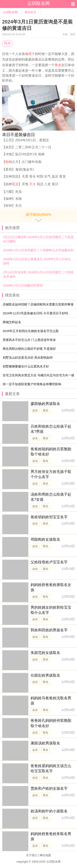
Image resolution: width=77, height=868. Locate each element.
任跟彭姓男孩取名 (45, 675)
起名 (35, 410)
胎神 (9, 162)
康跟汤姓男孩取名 (45, 743)
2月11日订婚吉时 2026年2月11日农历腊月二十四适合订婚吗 (38, 239)
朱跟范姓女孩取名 (45, 653)
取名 (46, 410)
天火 (32, 184)
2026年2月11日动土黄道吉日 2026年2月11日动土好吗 (37, 261)
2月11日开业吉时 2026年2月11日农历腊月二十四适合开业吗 (38, 274)
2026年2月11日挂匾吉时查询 (23, 285)
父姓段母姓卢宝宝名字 (49, 562)
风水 (7, 43)
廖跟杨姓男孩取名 (45, 404)
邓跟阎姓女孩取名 (45, 539)
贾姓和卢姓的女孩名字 (49, 788)
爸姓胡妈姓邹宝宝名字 (49, 517)
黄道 (58, 65)
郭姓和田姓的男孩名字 (49, 630)
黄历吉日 (30, 12)
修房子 (30, 54)
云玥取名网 (10, 12)
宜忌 (15, 184)
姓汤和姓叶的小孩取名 (49, 811)
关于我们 (32, 855)
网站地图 (45, 855)
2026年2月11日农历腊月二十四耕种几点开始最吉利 (38, 250)
